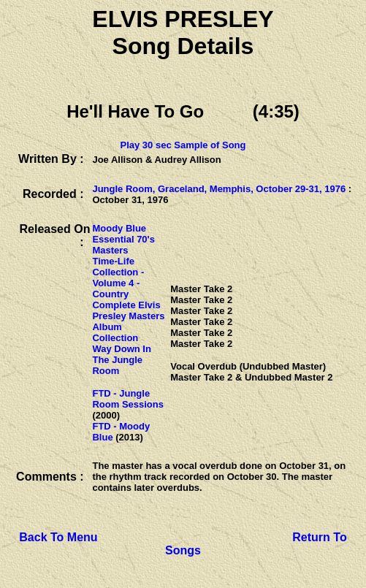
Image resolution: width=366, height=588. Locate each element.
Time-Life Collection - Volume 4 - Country (118, 278)
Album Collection (115, 332)
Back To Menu (58, 537)
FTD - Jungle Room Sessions (128, 399)
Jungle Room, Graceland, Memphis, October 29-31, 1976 (219, 189)
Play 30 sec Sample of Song (183, 145)
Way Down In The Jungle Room (121, 360)
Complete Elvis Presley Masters (128, 310)
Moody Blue (119, 228)
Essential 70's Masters (123, 245)
